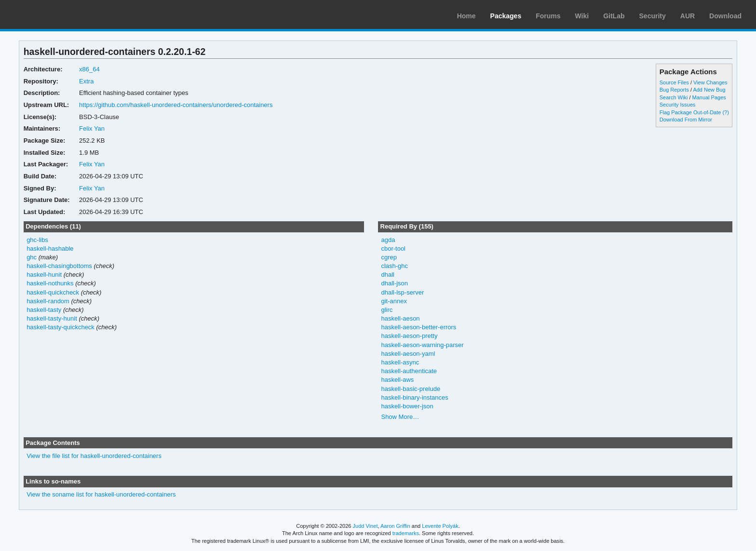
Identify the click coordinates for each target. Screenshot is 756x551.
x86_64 (89, 69)
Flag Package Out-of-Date (690, 112)
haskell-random (48, 301)
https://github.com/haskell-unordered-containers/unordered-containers (176, 105)
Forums (548, 16)
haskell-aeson (400, 318)
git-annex (394, 301)
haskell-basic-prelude (411, 389)
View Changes (710, 82)
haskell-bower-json (407, 406)
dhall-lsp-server (402, 292)
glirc (387, 310)
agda (388, 240)
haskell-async (400, 362)
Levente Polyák (440, 526)
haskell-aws (397, 380)
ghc (32, 257)
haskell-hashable (50, 249)
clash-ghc (394, 266)
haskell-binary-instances (414, 397)
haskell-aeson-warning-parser (422, 345)
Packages (506, 16)
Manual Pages (709, 97)
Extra (86, 81)
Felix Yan (92, 128)
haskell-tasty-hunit (52, 318)
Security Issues (677, 105)
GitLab (614, 16)
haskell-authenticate (409, 371)
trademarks (406, 533)
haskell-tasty (44, 310)
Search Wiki (674, 97)
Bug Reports (674, 90)
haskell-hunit (44, 275)
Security (653, 16)
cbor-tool (393, 249)
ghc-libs (37, 240)
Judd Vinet (365, 526)
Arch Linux (53, 14)
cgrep (389, 257)
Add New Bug (709, 90)
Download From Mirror (686, 120)
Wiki (582, 16)
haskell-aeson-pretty (409, 336)
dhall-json (394, 283)
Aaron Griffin (395, 526)
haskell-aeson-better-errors (418, 327)
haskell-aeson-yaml (408, 354)
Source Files (674, 82)
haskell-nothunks (50, 283)
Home (466, 16)
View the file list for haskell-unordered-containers (94, 456)
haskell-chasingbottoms (59, 266)
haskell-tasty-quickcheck (61, 327)
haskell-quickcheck (53, 292)
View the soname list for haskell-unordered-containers (101, 494)
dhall (387, 275)
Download (725, 16)
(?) (725, 112)
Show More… (400, 417)
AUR (688, 16)
